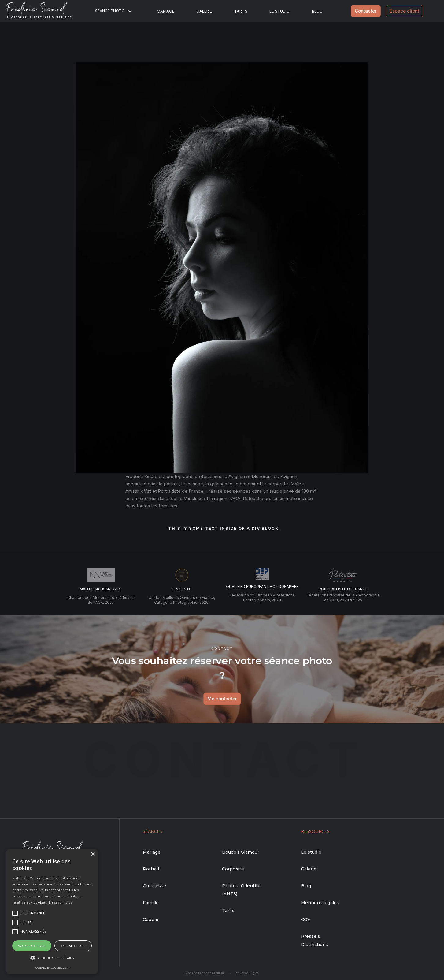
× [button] (92, 854)
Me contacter (222, 704)
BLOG (317, 11)
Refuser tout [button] (73, 946)
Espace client (404, 11)
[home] (44, 11)
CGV (306, 919)
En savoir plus (61, 902)
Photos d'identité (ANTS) (241, 890)
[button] (117, 11)
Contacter (366, 11)
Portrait (151, 869)
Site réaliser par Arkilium (205, 973)
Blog (306, 886)
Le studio (279, 11)
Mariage (166, 11)
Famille (151, 903)
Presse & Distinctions (314, 940)
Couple (151, 919)
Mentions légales (320, 903)
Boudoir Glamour (241, 852)
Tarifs (241, 11)
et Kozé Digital (248, 973)
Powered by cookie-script (52, 968)
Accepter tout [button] (32, 946)
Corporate (233, 869)
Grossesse (154, 886)
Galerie (204, 11)
